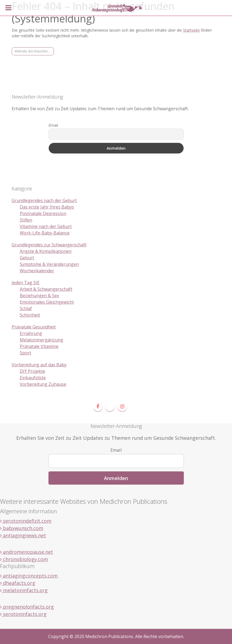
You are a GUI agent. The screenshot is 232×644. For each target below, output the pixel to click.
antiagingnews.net (23, 535)
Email (53, 125)
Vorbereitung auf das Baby (39, 365)
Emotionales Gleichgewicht (47, 302)
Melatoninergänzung (41, 340)
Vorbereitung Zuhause (43, 384)
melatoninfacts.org (24, 590)
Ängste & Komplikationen (46, 251)
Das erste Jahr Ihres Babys (47, 207)
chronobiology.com (24, 559)
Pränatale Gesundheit (34, 327)
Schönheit (30, 315)
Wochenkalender (37, 271)
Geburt (27, 258)
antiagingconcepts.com (29, 576)
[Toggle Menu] (8, 8)
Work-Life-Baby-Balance (45, 233)
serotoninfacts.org (23, 614)
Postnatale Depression (43, 213)
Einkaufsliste (33, 378)
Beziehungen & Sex (39, 296)
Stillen (26, 220)
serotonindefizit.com (26, 521)
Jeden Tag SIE (26, 283)
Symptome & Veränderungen (49, 264)
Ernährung (31, 333)
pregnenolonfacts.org (27, 607)
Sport (25, 353)
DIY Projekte (32, 371)
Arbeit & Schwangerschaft (46, 289)
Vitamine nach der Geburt (46, 226)
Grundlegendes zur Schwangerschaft (49, 245)
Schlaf (26, 308)
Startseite (191, 30)
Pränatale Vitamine (39, 346)
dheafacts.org (18, 583)
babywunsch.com (22, 528)
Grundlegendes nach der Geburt (44, 200)
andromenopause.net (27, 552)
